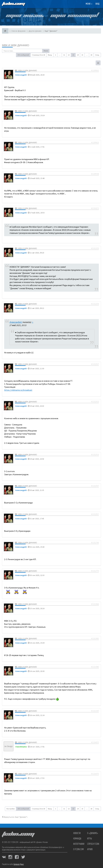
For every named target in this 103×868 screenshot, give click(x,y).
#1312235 (95, 248)
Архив (90, 849)
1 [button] (56, 55)
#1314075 (95, 774)
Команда (77, 839)
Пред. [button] (50, 55)
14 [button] (78, 55)
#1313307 (95, 711)
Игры (90, 839)
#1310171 (95, 208)
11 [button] (64, 55)
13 (73, 55)
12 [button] (69, 55)
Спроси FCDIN (93, 844)
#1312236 (95, 304)
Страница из (38, 55)
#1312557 (95, 514)
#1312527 (95, 364)
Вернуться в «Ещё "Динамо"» (15, 817)
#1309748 (95, 174)
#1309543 (95, 71)
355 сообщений (23, 55)
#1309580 (95, 111)
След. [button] (97, 55)
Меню (89, 4)
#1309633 (95, 143)
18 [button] (91, 55)
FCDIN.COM (13, 4)
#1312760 (95, 543)
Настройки (11, 809)
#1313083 (95, 639)
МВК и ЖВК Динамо (16, 45)
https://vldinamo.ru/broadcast (18, 390)
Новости (77, 833)
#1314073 (95, 742)
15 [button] (82, 55)
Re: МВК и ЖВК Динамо (26, 71)
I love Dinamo (21, 747)
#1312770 (95, 571)
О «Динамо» (93, 833)
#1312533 (95, 455)
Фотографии (79, 844)
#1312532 (95, 402)
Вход (97, 4)
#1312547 (95, 486)
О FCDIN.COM (78, 849)
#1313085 (95, 667)
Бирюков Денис (19, 864)
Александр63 (21, 75)
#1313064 (95, 604)
